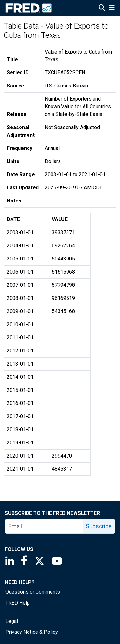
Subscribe (99, 526)
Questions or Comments (33, 592)
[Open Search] (102, 8)
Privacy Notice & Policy (32, 632)
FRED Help (18, 603)
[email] (44, 526)
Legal (12, 621)
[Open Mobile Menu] (112, 8)
